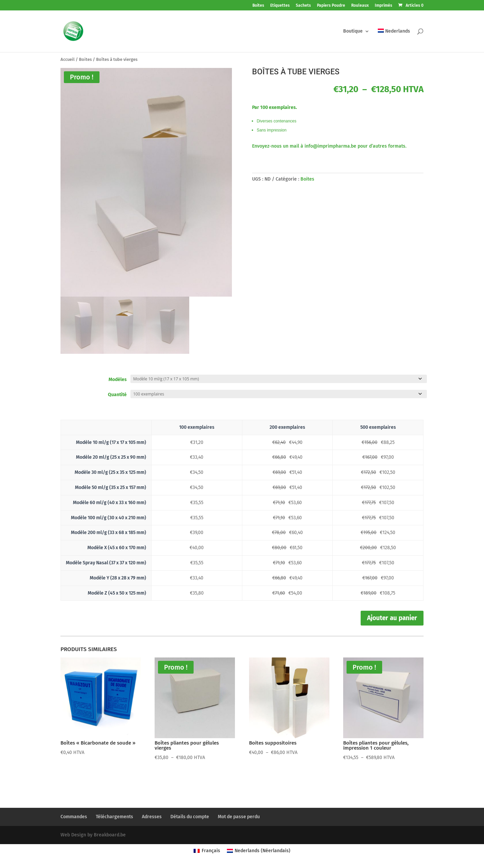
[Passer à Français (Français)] (207, 851)
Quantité (117, 395)
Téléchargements (114, 817)
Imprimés (384, 6)
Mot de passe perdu (239, 817)
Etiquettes (280, 6)
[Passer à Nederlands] (394, 40)
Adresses (152, 817)
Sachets (303, 6)
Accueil (68, 59)
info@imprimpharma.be (330, 146)
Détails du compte (190, 817)
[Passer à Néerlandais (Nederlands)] (259, 851)
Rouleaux (360, 6)
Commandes (74, 817)
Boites (258, 6)
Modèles (118, 380)
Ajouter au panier (392, 618)
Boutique (353, 31)
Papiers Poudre (331, 6)
